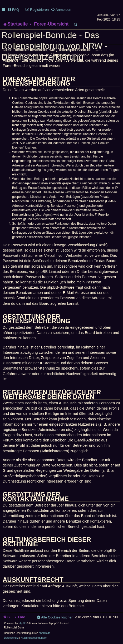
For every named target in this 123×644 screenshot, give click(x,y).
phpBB (23, 623)
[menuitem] (13, 10)
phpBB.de (45, 633)
